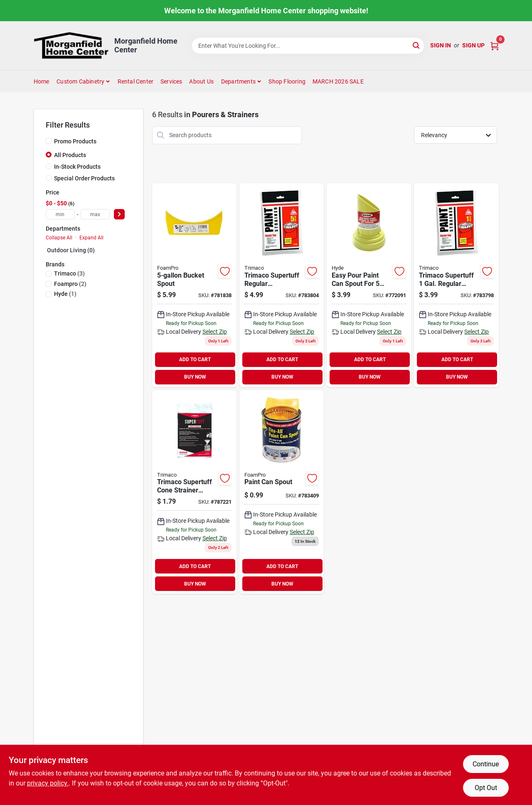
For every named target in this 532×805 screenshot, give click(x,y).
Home (42, 81)
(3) (69, 273)
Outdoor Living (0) (71, 250)
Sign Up (473, 45)
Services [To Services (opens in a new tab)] (171, 81)
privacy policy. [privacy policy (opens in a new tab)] (48, 783)
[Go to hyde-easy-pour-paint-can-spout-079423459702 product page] (369, 285)
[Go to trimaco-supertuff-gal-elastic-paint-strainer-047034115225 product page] (456, 285)
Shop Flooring (287, 81)
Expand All (91, 238)
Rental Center (136, 81)
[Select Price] (119, 214)
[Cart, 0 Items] (495, 46)
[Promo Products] (49, 141)
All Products (70, 155)
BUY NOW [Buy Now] (195, 377)
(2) (70, 284)
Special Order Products (84, 178)
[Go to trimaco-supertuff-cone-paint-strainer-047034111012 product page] (194, 492)
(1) (65, 294)
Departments (238, 81)
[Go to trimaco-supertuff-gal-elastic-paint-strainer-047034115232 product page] (282, 285)
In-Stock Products (77, 167)
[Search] (417, 45)
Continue (486, 764)
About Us (201, 81)
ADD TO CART (195, 359)
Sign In (441, 45)
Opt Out (486, 788)
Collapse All (59, 238)
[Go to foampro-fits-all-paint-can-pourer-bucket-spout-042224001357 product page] (194, 285)
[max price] (95, 214)
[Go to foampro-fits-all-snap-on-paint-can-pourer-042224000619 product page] (282, 492)
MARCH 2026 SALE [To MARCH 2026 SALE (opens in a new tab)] (338, 81)
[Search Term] (308, 46)
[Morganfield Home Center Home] (71, 46)
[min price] (60, 214)
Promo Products (75, 141)
